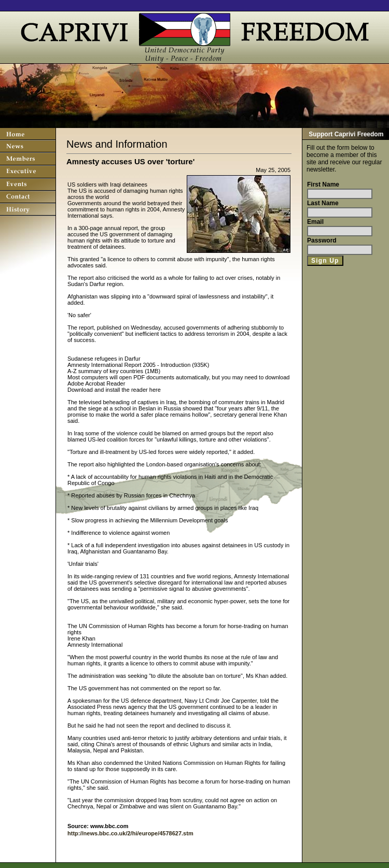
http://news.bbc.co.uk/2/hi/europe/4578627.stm (130, 833)
